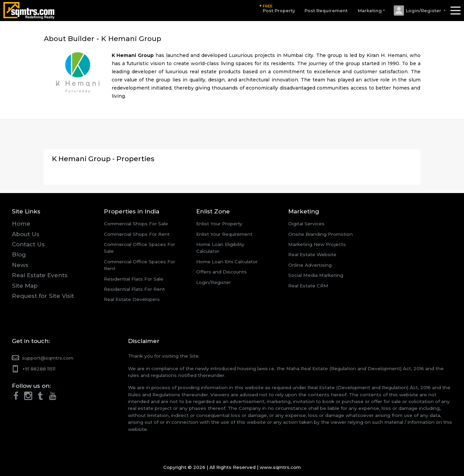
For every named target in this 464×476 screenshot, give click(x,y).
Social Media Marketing (316, 275)
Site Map (25, 286)
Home (21, 224)
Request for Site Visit (43, 296)
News (20, 265)
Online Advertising (310, 265)
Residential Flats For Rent (134, 289)
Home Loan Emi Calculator (227, 262)
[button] (419, 11)
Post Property (279, 8)
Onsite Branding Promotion (320, 234)
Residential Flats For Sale (134, 279)
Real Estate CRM (308, 286)
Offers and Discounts (221, 272)
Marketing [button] (370, 11)
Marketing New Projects (317, 244)
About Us (26, 234)
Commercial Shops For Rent (137, 234)
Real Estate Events (40, 275)
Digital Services (306, 224)
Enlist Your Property (219, 224)
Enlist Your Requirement (224, 234)
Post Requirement (326, 11)
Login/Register (214, 282)
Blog (19, 254)
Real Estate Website (312, 254)
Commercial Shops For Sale (136, 224)
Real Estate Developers (132, 299)
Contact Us (28, 244)
